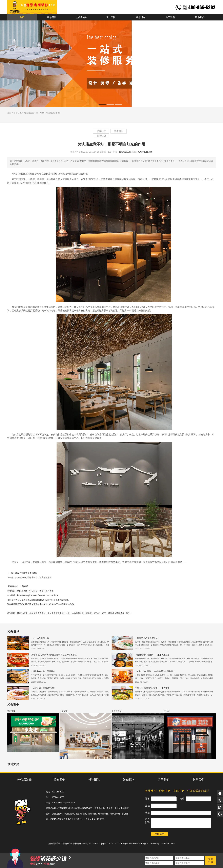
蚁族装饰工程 (125, 152)
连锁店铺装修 (51, 174)
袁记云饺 (11, 711)
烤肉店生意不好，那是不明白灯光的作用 (42, 113)
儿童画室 (63, 711)
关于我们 (170, 17)
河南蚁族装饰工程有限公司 (60, 843)
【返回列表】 (13, 586)
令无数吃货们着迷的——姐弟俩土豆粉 (152, 655)
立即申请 (211, 861)
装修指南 (141, 17)
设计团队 (111, 17)
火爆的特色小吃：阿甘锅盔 (43, 671)
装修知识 (18, 113)
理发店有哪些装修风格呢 (26, 573)
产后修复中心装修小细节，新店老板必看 (33, 577)
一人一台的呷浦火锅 (40, 638)
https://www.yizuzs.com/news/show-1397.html (38, 595)
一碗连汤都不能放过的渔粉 (43, 688)
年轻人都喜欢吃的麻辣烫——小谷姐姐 (152, 688)
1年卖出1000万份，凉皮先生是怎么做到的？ (155, 671)
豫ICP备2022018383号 (149, 843)
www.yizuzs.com (145, 152)
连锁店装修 (81, 17)
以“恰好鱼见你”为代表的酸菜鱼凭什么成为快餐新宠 (54, 655)
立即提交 (160, 834)
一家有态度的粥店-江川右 (147, 638)
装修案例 (52, 17)
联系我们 (200, 17)
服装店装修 (117, 711)
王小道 (167, 711)
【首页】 (25, 586)
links (173, 843)
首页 (22, 17)
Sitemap (165, 843)
